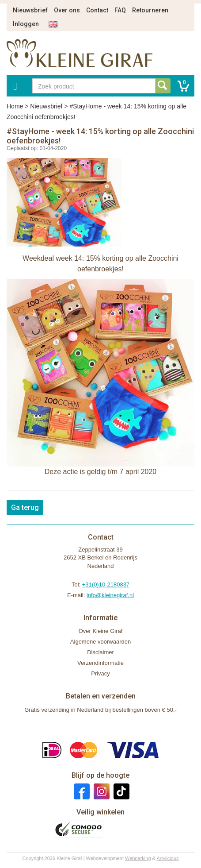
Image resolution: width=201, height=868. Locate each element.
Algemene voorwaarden (100, 642)
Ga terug (25, 507)
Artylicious (167, 858)
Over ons (67, 10)
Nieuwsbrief (30, 10)
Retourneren (150, 10)
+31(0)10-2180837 (106, 584)
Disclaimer (100, 652)
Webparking (138, 858)
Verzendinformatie (100, 663)
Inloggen (26, 24)
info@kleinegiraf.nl (110, 595)
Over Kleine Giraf (101, 631)
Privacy (100, 673)
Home (15, 106)
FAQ (120, 10)
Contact (97, 10)
